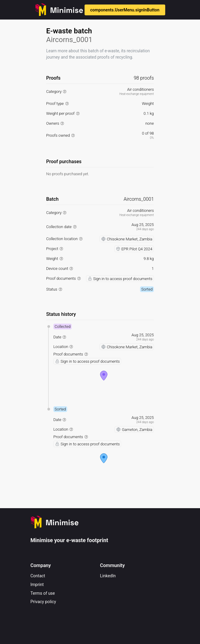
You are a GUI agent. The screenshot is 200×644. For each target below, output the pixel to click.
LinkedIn (108, 576)
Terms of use (43, 593)
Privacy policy (43, 602)
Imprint (37, 584)
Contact (38, 576)
